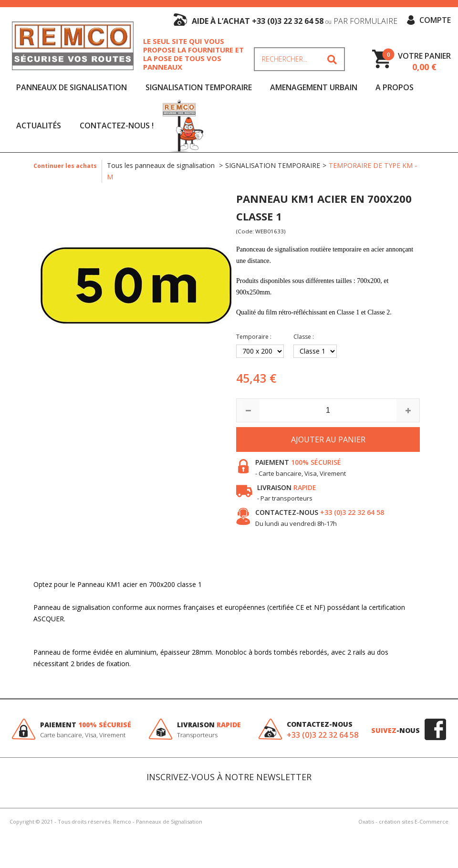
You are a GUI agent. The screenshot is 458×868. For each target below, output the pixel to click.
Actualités (39, 125)
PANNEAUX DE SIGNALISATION (72, 87)
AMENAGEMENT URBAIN (314, 87)
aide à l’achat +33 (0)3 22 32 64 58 (295, 21)
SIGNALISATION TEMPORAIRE (199, 87)
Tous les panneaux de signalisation (162, 165)
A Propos (395, 87)
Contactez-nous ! (117, 125)
